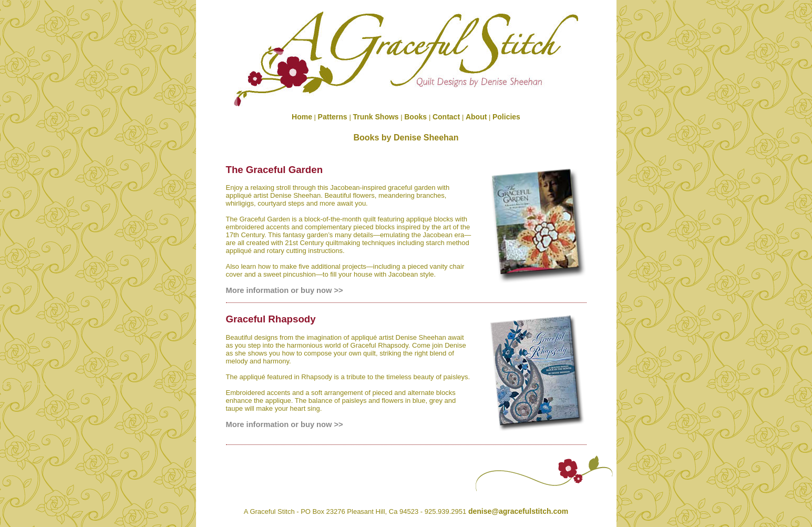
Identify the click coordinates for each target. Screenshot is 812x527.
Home (302, 117)
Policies (506, 117)
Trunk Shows (376, 117)
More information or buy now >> (285, 290)
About (476, 117)
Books (417, 117)
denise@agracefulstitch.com (518, 511)
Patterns (334, 117)
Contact (447, 117)
